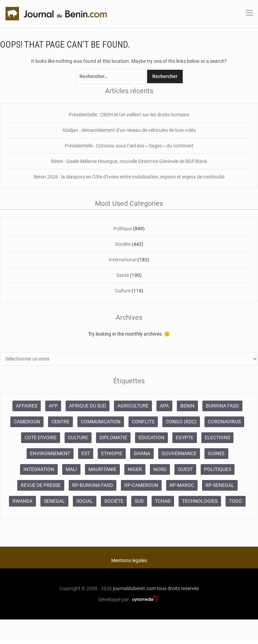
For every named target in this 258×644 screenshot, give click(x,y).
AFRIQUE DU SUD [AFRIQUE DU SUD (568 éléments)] (88, 406)
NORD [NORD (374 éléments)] (160, 469)
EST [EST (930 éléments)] (86, 453)
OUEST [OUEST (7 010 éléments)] (185, 469)
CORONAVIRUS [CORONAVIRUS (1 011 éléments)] (224, 422)
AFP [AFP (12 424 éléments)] (53, 406)
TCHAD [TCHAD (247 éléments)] (163, 501)
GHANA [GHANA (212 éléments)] (142, 453)
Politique (123, 229)
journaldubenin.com (134, 588)
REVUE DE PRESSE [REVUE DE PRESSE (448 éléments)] (41, 485)
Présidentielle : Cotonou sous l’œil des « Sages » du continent (129, 146)
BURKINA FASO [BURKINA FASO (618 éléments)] (222, 406)
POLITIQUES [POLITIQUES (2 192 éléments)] (218, 469)
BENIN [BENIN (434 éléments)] (187, 406)
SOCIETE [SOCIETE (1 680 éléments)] (114, 501)
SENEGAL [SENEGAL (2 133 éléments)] (54, 501)
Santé (123, 275)
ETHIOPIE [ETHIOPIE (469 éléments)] (112, 453)
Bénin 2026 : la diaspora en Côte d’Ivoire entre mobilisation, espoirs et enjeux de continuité (129, 177)
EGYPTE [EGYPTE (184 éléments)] (185, 438)
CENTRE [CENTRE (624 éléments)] (60, 422)
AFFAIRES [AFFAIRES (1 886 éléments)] (27, 406)
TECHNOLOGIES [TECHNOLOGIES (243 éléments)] (200, 501)
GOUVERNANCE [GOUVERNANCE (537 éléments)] (179, 453)
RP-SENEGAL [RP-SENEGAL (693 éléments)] (220, 485)
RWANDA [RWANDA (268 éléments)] (22, 501)
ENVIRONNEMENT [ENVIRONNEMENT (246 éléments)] (50, 453)
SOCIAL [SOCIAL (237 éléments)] (85, 501)
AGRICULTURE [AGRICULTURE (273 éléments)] (133, 406)
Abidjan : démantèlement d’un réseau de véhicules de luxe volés (129, 130)
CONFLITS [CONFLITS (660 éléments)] (143, 422)
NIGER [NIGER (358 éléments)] (135, 469)
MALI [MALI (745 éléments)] (71, 469)
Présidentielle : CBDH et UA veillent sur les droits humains (129, 115)
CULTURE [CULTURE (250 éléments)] (78, 438)
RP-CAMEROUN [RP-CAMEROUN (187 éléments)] (141, 485)
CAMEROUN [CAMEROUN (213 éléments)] (27, 422)
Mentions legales (129, 560)
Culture (123, 291)
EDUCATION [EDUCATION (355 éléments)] (151, 438)
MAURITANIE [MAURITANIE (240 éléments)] (102, 469)
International (123, 260)
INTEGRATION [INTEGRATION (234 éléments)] (39, 469)
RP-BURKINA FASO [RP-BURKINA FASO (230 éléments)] (93, 485)
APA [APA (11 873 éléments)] (164, 406)
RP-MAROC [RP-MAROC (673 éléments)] (182, 485)
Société (123, 244)
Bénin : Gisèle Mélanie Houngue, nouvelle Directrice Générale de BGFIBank (129, 161)
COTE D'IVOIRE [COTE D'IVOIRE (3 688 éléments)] (41, 438)
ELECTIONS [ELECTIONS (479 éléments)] (217, 438)
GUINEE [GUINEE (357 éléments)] (216, 453)
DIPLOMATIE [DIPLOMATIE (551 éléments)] (113, 438)
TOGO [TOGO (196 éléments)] (236, 501)
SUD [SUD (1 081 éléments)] (139, 501)
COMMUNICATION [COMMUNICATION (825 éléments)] (101, 422)
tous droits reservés (178, 588)
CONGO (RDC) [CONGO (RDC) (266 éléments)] (181, 422)
